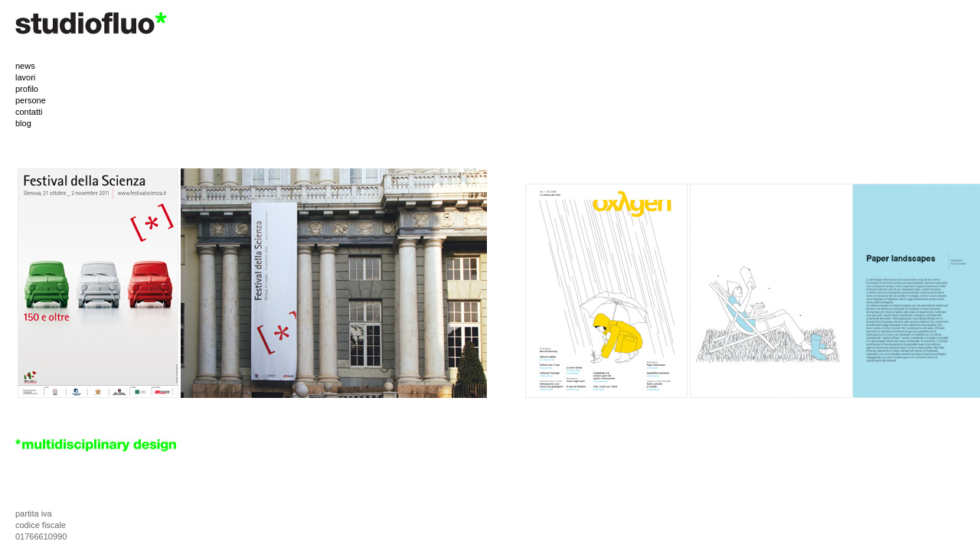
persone (31, 100)
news (25, 66)
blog (23, 123)
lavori (25, 77)
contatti (29, 112)
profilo (27, 89)
